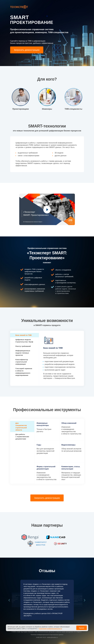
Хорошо (82, 628)
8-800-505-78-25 (41, 637)
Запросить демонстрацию (27, 50)
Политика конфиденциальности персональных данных (47, 635)
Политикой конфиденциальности (50, 629)
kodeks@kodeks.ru (52, 637)
